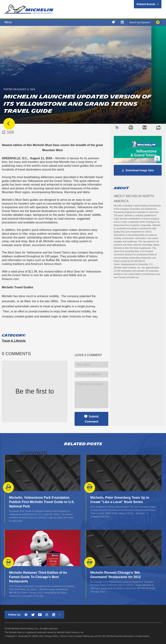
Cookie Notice (143, 636)
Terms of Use (66, 636)
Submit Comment (92, 419)
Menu (8, 22)
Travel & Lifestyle (14, 341)
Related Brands (146, 4)
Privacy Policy (52, 636)
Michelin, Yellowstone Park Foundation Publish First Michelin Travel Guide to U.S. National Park (42, 502)
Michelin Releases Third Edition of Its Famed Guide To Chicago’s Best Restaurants (38, 577)
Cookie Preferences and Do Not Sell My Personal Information (104, 636)
